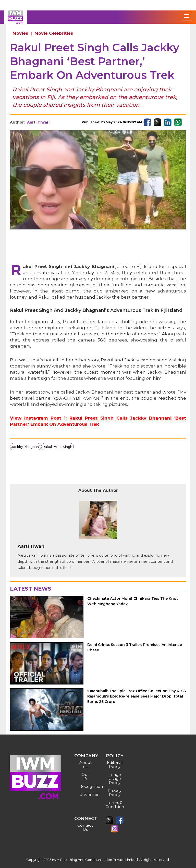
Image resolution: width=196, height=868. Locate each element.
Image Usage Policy (115, 779)
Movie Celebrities (54, 33)
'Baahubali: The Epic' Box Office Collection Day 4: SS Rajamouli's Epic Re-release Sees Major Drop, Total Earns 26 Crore (137, 696)
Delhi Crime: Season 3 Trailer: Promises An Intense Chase (135, 647)
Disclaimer (86, 794)
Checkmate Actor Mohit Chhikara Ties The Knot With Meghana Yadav (133, 601)
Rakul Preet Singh (57, 447)
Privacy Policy (115, 793)
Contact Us (85, 827)
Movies (20, 33)
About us (85, 765)
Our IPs (85, 777)
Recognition (86, 786)
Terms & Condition (115, 805)
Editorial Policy (115, 765)
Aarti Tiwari (38, 122)
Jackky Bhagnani (26, 447)
